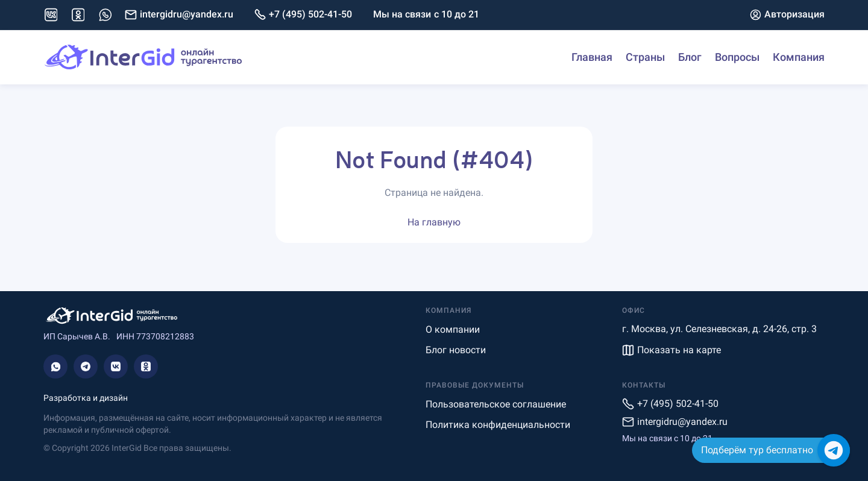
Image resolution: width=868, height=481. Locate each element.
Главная (592, 57)
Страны (645, 57)
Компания (799, 57)
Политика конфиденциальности (498, 425)
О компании (453, 329)
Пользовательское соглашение (496, 404)
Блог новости (456, 350)
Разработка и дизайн (86, 398)
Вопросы (737, 57)
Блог (690, 57)
